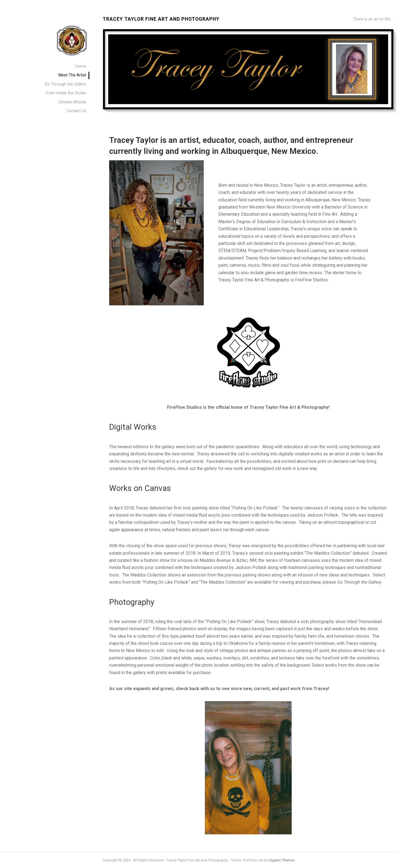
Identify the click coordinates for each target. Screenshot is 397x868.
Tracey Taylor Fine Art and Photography (161, 19)
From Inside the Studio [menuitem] (66, 93)
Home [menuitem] (81, 66)
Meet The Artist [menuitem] (72, 75)
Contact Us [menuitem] (76, 111)
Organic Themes (282, 860)
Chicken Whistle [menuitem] (72, 102)
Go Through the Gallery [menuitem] (65, 84)
